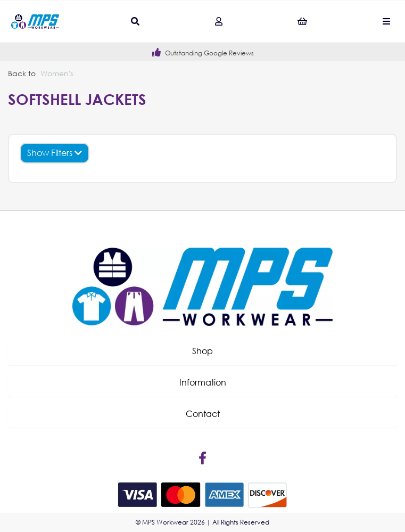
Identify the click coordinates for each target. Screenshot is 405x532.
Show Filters (55, 153)
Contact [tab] (203, 414)
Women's (57, 73)
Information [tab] (203, 382)
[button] (202, 351)
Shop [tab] (202, 351)
